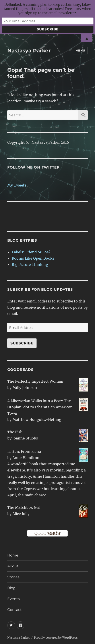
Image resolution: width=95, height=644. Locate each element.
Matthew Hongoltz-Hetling (37, 419)
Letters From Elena (24, 451)
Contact (15, 610)
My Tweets (17, 185)
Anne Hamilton (26, 458)
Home (13, 555)
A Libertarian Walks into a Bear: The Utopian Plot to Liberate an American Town (40, 407)
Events (14, 599)
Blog (11, 588)
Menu (80, 50)
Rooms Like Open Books (33, 258)
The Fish (15, 432)
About (13, 566)
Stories (13, 577)
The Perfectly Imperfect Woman (35, 381)
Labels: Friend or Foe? (31, 252)
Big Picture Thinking (30, 264)
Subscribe (22, 343)
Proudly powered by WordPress (56, 638)
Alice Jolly (21, 514)
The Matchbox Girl (24, 507)
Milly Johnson (25, 388)
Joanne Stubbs (25, 438)
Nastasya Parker (29, 51)
